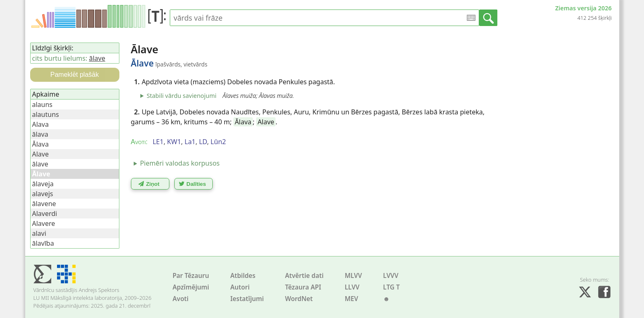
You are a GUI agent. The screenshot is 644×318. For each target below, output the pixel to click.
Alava (40, 124)
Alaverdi (45, 214)
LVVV (391, 276)
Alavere (44, 223)
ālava (40, 134)
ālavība (43, 243)
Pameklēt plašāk (75, 75)
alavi (39, 233)
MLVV (353, 276)
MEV (351, 299)
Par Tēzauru (191, 276)
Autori (240, 287)
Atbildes (243, 276)
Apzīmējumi (191, 287)
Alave (266, 122)
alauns (43, 104)
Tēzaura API (303, 287)
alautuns (46, 114)
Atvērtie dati (304, 276)
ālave (97, 58)
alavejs (43, 194)
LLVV (352, 287)
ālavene (44, 204)
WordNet (299, 299)
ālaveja (43, 184)
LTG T (391, 287)
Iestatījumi (247, 299)
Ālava (243, 122)
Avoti (181, 299)
